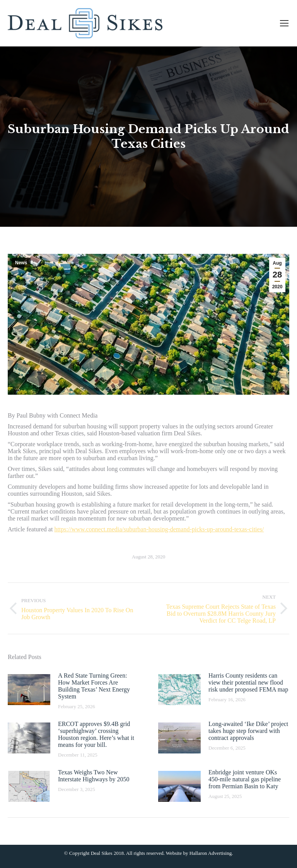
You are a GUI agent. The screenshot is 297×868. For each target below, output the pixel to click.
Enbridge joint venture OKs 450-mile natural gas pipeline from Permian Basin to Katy (245, 779)
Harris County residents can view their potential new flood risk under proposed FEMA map (248, 682)
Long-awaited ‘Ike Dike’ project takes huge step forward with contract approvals (248, 731)
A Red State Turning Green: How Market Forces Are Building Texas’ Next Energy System (94, 686)
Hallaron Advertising (211, 853)
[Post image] (29, 690)
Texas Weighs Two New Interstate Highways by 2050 (94, 776)
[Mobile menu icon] (284, 23)
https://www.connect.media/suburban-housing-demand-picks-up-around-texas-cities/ (159, 529)
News (21, 263)
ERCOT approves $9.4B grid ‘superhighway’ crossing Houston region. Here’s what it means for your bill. (96, 734)
